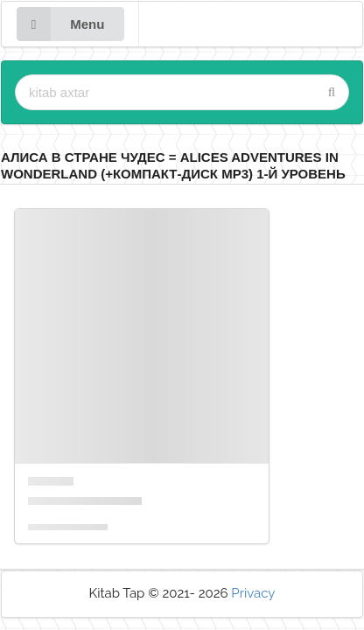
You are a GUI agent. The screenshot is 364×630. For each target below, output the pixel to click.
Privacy (253, 593)
